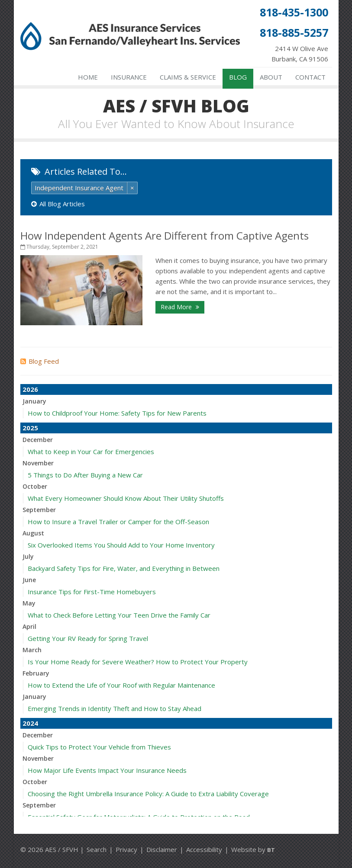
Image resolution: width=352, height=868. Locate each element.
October (35, 486)
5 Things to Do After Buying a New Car (85, 475)
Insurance (129, 77)
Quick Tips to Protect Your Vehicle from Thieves (99, 747)
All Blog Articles (58, 204)
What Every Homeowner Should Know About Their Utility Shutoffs (126, 498)
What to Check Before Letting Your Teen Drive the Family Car (119, 615)
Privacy (126, 849)
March (32, 650)
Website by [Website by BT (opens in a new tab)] (253, 849)
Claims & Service (188, 77)
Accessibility (204, 849)
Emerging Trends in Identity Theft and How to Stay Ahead (115, 708)
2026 (30, 389)
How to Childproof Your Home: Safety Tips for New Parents (117, 413)
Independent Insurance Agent (79, 188)
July (28, 556)
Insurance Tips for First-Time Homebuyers (92, 592)
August (33, 533)
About (271, 77)
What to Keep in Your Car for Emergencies (91, 452)
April (29, 626)
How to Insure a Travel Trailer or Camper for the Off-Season (118, 522)
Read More (180, 307)
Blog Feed (40, 361)
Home (88, 77)
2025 (30, 428)
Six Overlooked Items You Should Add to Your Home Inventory (121, 545)
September (39, 510)
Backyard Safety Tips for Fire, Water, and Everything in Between (124, 568)
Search (97, 849)
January (34, 401)
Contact (310, 77)
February (36, 673)
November (38, 463)
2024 (30, 723)
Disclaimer (162, 849)
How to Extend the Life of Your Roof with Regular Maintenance (121, 685)
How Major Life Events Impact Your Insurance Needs (107, 770)
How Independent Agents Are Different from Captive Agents (165, 235)
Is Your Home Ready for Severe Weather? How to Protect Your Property (138, 662)
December (38, 440)
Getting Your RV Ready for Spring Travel (88, 638)
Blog (238, 77)
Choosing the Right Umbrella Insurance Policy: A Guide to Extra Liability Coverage (148, 794)
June (29, 580)
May (29, 603)
